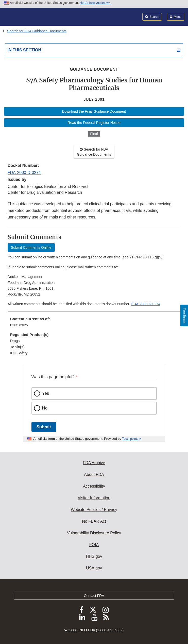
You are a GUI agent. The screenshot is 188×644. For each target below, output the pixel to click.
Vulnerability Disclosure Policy (94, 533)
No (45, 408)
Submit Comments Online (31, 247)
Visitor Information (94, 498)
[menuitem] (94, 324)
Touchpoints (130, 439)
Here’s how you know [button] (96, 3)
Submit (44, 427)
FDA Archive (94, 463)
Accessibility (94, 486)
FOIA (94, 545)
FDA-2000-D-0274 (24, 173)
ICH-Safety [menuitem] (19, 353)
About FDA (94, 474)
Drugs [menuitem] (15, 341)
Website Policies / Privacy (94, 510)
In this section (24, 50)
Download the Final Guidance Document (94, 111)
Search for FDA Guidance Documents (37, 31)
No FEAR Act (94, 521)
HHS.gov (94, 556)
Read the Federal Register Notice (94, 123)
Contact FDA (94, 596)
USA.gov (94, 568)
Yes (46, 393)
